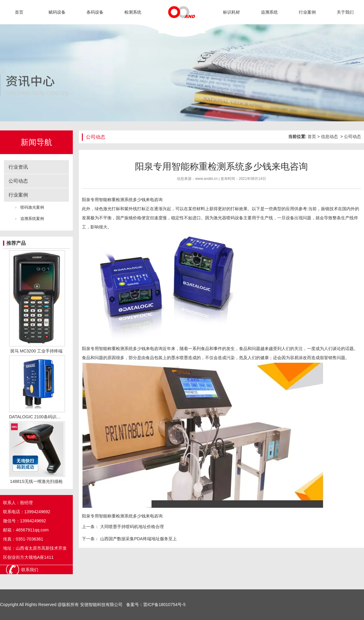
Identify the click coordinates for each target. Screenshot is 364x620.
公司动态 (18, 181)
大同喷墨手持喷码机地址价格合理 (131, 527)
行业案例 (307, 12)
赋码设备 (57, 12)
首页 (19, 12)
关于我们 (345, 12)
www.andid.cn (206, 179)
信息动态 (329, 136)
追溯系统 (269, 12)
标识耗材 (231, 12)
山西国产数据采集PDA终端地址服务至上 (138, 539)
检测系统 (133, 12)
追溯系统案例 (32, 219)
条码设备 (95, 12)
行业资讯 (18, 167)
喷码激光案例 (32, 207)
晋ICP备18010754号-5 (164, 605)
